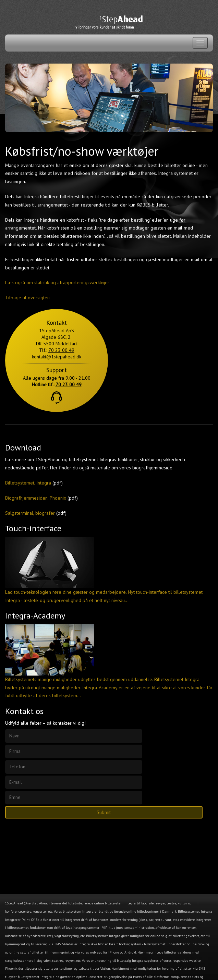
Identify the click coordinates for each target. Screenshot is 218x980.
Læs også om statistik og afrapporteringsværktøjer (57, 282)
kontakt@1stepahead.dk (57, 357)
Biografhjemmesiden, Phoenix (36, 498)
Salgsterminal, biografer (30, 513)
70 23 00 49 (61, 350)
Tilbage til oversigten (27, 298)
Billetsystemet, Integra (28, 483)
